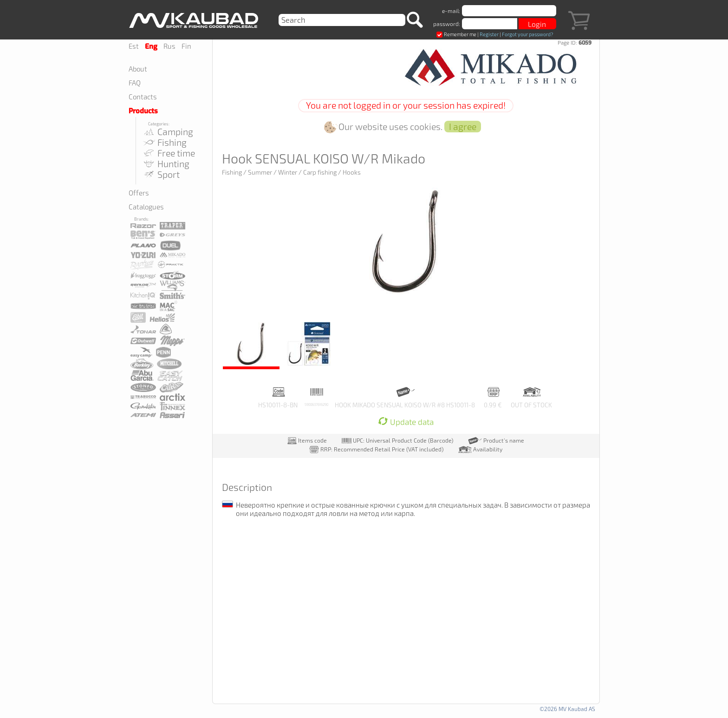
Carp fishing (320, 172)
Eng (151, 46)
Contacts (143, 97)
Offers (139, 193)
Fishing (165, 142)
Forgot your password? (527, 34)
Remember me (456, 34)
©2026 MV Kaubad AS (567, 709)
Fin (186, 46)
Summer (260, 172)
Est (134, 46)
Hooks (352, 172)
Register (489, 34)
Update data (406, 422)
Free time (169, 153)
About (138, 69)
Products (143, 111)
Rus (169, 46)
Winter (288, 172)
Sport (161, 174)
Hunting (166, 164)
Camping (168, 132)
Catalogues (146, 207)
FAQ (135, 83)
